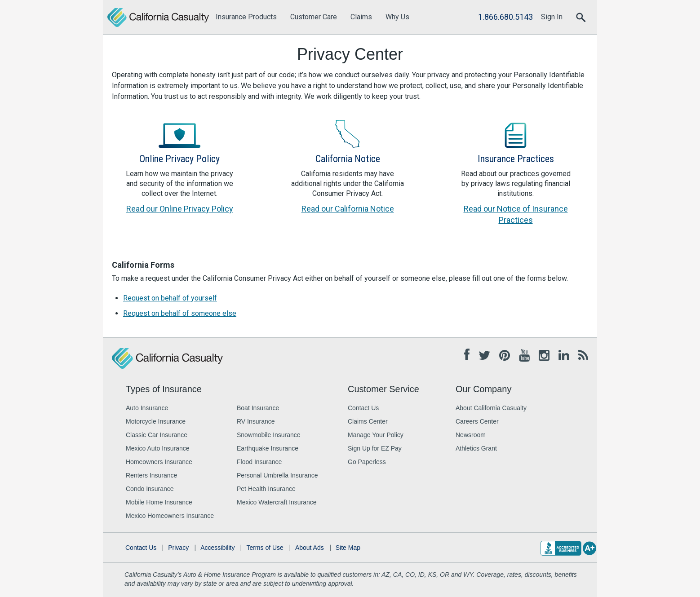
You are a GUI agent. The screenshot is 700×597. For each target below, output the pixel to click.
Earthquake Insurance (268, 448)
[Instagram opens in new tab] (544, 356)
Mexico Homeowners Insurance (170, 516)
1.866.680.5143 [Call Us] (505, 17)
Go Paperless (367, 462)
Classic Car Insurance (157, 435)
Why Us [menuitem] (397, 17)
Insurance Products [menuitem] (246, 17)
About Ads (310, 548)
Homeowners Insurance (159, 462)
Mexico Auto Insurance (158, 448)
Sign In (552, 17)
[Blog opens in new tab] (583, 356)
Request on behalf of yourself (170, 298)
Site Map (348, 548)
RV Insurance (256, 421)
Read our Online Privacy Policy (180, 209)
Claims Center (368, 421)
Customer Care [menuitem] (314, 17)
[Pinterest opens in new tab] (505, 356)
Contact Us (363, 408)
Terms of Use (265, 548)
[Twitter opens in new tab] (484, 356)
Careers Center (477, 421)
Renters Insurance (151, 475)
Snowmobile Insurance (269, 435)
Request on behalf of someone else (180, 313)
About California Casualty (491, 408)
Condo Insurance (150, 489)
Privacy (178, 548)
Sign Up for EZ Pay (375, 448)
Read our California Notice (348, 209)
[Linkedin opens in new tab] (564, 356)
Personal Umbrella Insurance (277, 475)
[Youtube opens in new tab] (524, 356)
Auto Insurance (147, 408)
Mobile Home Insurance (159, 502)
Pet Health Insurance (266, 489)
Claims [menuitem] (361, 17)
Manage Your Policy (376, 435)
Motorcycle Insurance (156, 421)
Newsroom (471, 435)
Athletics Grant (476, 448)
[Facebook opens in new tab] (467, 355)
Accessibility (217, 548)
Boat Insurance (258, 408)
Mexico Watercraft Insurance (277, 502)
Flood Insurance (259, 462)
